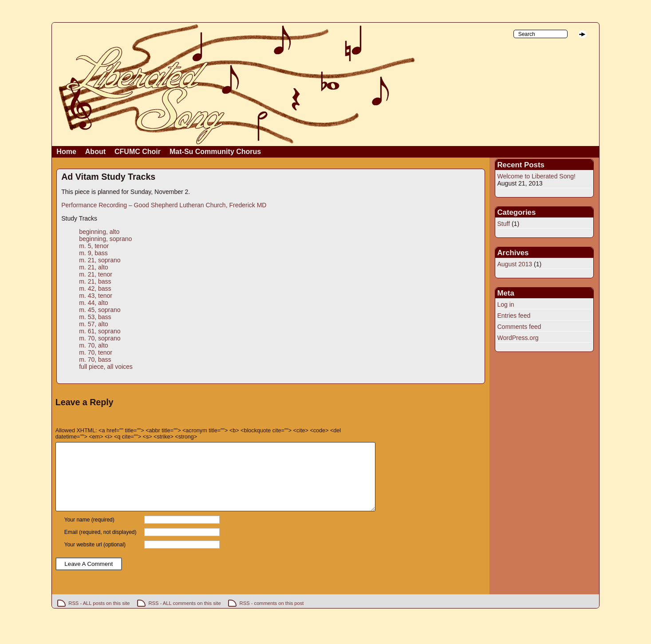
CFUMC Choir (138, 152)
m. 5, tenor (94, 246)
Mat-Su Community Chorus (215, 152)
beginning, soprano (105, 239)
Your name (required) (89, 533)
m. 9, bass (93, 253)
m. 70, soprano (100, 338)
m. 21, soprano (100, 260)
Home (66, 152)
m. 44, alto (93, 303)
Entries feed (514, 316)
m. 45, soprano (100, 310)
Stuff (504, 224)
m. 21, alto (93, 267)
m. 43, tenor (96, 296)
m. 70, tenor (96, 352)
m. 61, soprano (100, 331)
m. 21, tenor (96, 274)
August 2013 (515, 264)
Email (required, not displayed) (101, 545)
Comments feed (519, 327)
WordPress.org (518, 338)
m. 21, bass (95, 281)
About (95, 152)
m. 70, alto (93, 345)
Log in (506, 304)
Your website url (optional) (95, 558)
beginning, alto (99, 232)
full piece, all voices (106, 367)
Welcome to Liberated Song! (537, 176)
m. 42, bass (95, 288)
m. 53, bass (95, 317)
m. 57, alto (93, 324)
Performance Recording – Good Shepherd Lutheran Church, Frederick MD (164, 205)
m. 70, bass (95, 360)
